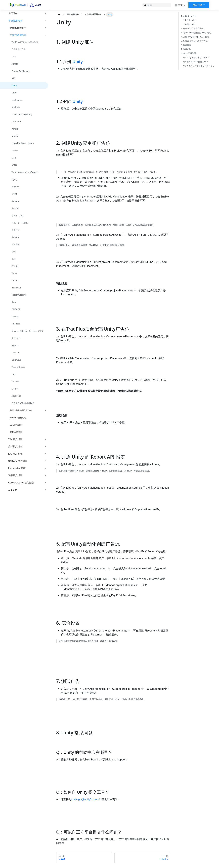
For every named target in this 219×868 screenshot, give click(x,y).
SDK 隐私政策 (16, 425)
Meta (14, 57)
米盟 (14, 259)
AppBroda (16, 396)
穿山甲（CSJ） (18, 216)
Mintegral (16, 122)
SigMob (15, 237)
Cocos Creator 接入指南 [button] (21, 483)
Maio (14, 158)
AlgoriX (15, 345)
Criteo (15, 165)
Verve (14, 273)
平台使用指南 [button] (15, 20)
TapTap (15, 317)
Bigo (14, 302)
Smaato (15, 201)
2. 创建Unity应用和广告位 (192, 29)
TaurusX (15, 353)
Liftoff (14, 93)
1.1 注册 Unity (189, 20)
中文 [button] (179, 5)
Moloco (15, 389)
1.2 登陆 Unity (189, 24)
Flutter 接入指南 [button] (17, 468)
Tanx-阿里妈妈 (18, 367)
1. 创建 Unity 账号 (189, 16)
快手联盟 (16, 230)
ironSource (17, 100)
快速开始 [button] (13, 13)
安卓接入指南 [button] (15, 446)
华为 (14, 252)
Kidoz (14, 194)
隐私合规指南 (16, 432)
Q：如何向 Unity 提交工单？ (196, 62)
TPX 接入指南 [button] (15, 439)
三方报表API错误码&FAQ (23, 403)
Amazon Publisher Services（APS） (28, 331)
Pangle (15, 129)
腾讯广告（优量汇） (21, 223)
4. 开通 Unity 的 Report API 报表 (195, 37)
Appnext (16, 187)
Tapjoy (15, 150)
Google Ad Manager (21, 71)
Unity (14, 86)
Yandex (15, 280)
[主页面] (59, 15)
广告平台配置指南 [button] (18, 35)
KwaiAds (16, 381)
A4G (14, 78)
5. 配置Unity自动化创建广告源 (194, 41)
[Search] (157, 5)
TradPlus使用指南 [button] (18, 28)
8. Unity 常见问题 (189, 53)
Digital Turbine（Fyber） (23, 143)
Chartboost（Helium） (22, 114)
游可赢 (15, 266)
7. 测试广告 (186, 49)
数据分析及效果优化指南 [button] (21, 410)
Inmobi (15, 136)
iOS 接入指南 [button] (15, 454)
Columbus (16, 360)
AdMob (15, 64)
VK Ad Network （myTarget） (25, 172)
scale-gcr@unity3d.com (85, 799)
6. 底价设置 (186, 45)
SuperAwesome (19, 295)
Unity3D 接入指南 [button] (18, 461)
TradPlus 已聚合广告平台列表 (25, 42)
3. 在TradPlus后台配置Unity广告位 (196, 33)
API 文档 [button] (13, 490)
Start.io (15, 208)
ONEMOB (16, 309)
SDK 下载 (198, 5)
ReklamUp (17, 288)
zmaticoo (16, 324)
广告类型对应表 (19, 49)
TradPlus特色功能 (18, 418)
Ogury (15, 179)
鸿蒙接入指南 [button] (15, 475)
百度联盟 (16, 244)
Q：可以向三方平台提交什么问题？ (199, 66)
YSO (14, 374)
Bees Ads (16, 338)
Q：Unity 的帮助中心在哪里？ (196, 58)
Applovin (16, 107)
